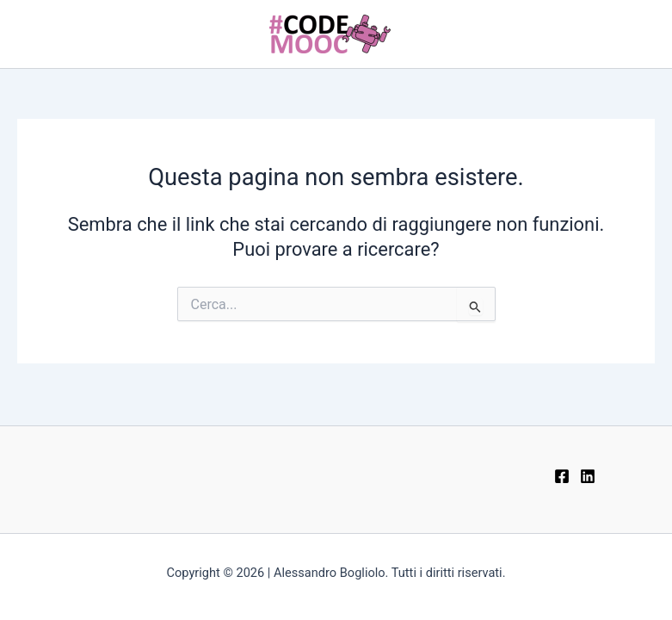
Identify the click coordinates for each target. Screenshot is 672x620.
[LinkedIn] (588, 476)
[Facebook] (562, 476)
